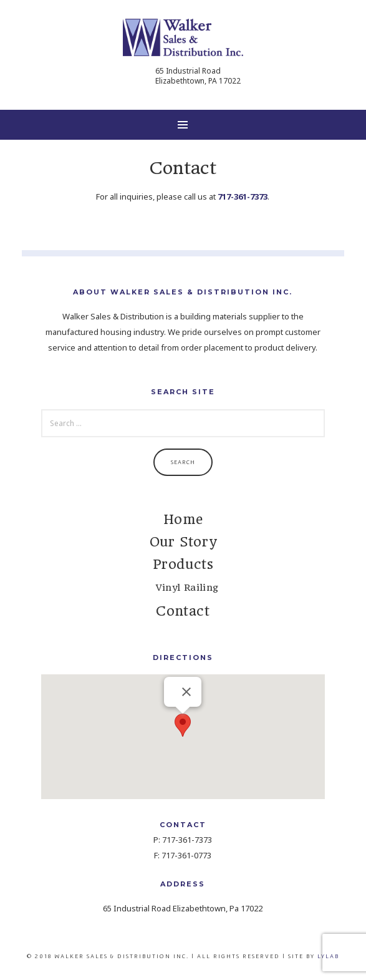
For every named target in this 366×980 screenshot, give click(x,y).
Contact (183, 611)
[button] (183, 725)
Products (183, 564)
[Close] (186, 692)
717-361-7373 (243, 196)
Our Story (183, 542)
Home (183, 519)
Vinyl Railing (187, 588)
